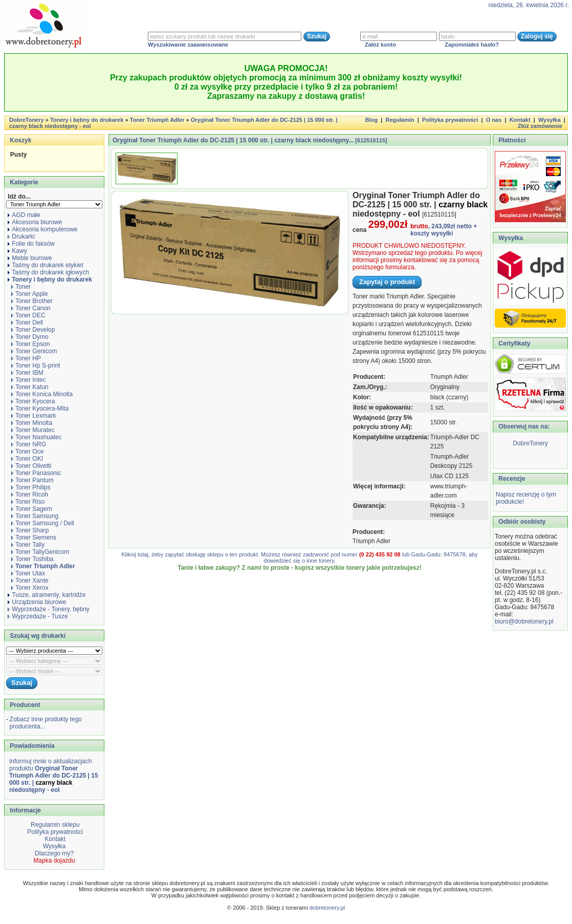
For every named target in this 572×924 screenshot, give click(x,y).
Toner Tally (28, 545)
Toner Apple (29, 294)
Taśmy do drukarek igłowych (48, 272)
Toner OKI (27, 459)
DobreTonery (530, 443)
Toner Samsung (35, 516)
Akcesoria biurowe (35, 222)
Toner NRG (29, 444)
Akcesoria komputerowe (42, 229)
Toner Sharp (30, 530)
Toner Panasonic (36, 473)
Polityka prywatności (450, 120)
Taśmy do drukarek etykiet (45, 265)
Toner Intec (28, 380)
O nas (494, 120)
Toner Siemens (34, 538)
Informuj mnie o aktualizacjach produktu (54, 776)
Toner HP (26, 358)
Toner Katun (30, 387)
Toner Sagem (31, 509)
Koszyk (20, 140)
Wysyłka (549, 120)
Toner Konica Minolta (42, 394)
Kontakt (520, 120)
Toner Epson (30, 344)
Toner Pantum (32, 480)
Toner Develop (33, 330)
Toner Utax (28, 573)
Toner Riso (28, 502)
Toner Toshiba (32, 559)
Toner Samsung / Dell (43, 523)
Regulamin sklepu (54, 825)
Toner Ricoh (30, 495)
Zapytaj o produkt (387, 282)
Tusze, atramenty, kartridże (47, 595)
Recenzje (511, 479)
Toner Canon (31, 308)
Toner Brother (32, 301)
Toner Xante (30, 581)
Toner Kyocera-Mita (40, 409)
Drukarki (21, 237)
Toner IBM (27, 373)
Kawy (17, 251)
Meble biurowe (30, 258)
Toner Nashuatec (37, 437)
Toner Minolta (32, 423)
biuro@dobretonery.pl (524, 621)
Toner (21, 287)
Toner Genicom (34, 351)
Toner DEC (28, 315)
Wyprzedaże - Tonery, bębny (49, 609)
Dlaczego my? (54, 853)
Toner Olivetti (31, 466)
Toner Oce (27, 452)
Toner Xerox (30, 588)
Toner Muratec (33, 430)
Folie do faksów (31, 244)
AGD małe (24, 215)
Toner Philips (31, 487)
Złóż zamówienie (540, 126)
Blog (371, 120)
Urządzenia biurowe (37, 602)
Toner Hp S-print (36, 366)
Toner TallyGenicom (40, 552)
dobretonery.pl (327, 908)
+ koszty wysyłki (444, 230)
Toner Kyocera (33, 401)
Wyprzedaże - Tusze (38, 616)
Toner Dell (27, 323)
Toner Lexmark (34, 416)
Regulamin (400, 120)
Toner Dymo (30, 337)
